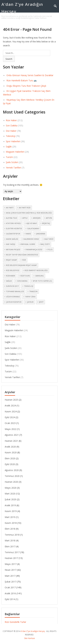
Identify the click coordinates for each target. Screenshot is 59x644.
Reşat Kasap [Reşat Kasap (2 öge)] (11, 260)
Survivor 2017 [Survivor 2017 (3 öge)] (12, 286)
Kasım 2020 (11, 452)
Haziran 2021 (11, 441)
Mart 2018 (10, 540)
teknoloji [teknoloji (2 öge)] (29, 286)
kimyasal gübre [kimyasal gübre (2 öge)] (28, 244)
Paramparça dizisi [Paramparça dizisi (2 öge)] (34, 249)
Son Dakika (12, 125)
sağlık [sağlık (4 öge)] (9, 281)
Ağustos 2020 (12, 470)
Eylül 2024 (10, 417)
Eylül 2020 (10, 464)
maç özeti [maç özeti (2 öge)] (45, 244)
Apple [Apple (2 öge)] (25, 218)
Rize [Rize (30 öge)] (24, 260)
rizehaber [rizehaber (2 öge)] (11, 276)
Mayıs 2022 (11, 429)
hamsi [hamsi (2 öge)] (28, 234)
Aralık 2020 (10, 447)
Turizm (9, 157)
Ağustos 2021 (12, 435)
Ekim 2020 (10, 458)
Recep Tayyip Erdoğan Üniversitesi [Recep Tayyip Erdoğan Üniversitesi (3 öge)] (22, 255)
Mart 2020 (10, 494)
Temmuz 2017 (12, 552)
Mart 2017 (10, 576)
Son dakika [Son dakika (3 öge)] (22, 281)
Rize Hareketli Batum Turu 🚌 (21, 80)
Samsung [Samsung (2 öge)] (39, 276)
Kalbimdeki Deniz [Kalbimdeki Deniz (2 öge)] (31, 239)
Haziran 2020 (11, 482)
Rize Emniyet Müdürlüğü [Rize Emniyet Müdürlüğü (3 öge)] (36, 270)
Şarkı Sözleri (12, 162)
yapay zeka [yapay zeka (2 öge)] (30, 297)
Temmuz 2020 (12, 476)
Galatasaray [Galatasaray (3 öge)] (33, 228)
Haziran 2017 (11, 558)
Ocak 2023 (10, 423)
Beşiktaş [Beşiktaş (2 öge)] (46, 223)
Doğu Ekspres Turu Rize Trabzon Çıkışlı (26, 86)
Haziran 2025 (11, 400)
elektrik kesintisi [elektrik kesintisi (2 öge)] (14, 228)
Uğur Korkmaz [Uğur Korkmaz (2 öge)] (13, 297)
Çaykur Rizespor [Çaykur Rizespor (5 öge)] (14, 302)
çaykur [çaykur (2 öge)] (30, 302)
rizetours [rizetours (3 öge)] (25, 276)
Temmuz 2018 (12, 535)
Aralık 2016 (10, 593)
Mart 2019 (10, 517)
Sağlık (9, 147)
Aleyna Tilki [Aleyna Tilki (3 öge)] (11, 218)
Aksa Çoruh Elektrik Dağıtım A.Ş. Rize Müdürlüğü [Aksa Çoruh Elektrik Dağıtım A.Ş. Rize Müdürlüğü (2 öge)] (29, 213)
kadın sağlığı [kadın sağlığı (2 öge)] (12, 239)
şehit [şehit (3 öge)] (41, 302)
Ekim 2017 (10, 546)
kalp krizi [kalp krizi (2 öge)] (49, 239)
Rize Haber (11, 120)
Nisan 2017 (10, 570)
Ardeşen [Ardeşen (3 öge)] (37, 218)
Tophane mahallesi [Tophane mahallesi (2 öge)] (15, 291)
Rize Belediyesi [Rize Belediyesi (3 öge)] (13, 270)
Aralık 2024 (10, 406)
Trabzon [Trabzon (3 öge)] (33, 291)
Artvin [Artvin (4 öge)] (49, 218)
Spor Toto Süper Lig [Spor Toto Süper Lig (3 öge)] (42, 281)
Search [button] (9, 59)
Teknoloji (11, 136)
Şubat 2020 (10, 499)
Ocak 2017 (10, 587)
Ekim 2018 (10, 529)
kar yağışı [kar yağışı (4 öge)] (11, 244)
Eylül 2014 (10, 599)
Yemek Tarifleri (13, 168)
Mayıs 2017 (11, 564)
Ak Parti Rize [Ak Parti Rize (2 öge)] (25, 208)
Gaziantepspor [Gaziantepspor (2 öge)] (13, 234)
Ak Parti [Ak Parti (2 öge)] (10, 208)
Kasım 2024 (11, 411)
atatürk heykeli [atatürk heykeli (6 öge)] (14, 223)
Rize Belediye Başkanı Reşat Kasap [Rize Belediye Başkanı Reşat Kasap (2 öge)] (21, 265)
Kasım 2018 (11, 523)
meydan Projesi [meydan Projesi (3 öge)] (13, 249)
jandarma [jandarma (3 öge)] (41, 234)
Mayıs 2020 (11, 488)
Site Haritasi (29, 638)
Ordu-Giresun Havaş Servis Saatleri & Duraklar (30, 75)
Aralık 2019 (10, 505)
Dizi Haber (11, 131)
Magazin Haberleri (15, 152)
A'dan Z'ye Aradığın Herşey (22, 8)
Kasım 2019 (11, 511)
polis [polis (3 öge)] (50, 249)
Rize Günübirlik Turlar (15, 622)
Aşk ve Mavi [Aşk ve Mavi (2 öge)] (32, 223)
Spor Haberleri (13, 141)
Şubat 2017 (10, 582)
